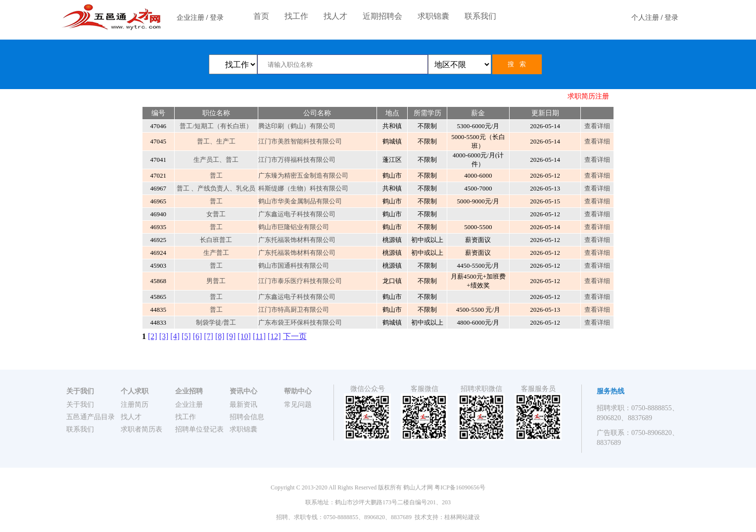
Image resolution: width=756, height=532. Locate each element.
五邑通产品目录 (91, 417)
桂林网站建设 (462, 517)
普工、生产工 (216, 141)
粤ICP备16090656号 (460, 487)
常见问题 (298, 405)
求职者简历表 (142, 429)
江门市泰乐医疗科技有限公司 (300, 281)
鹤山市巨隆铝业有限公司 (294, 227)
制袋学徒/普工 (216, 322)
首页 (261, 16)
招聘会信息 (247, 417)
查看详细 (597, 126)
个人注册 (645, 18)
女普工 (216, 214)
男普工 (216, 281)
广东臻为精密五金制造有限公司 (303, 175)
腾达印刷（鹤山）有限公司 (297, 126)
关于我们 (80, 405)
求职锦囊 (433, 16)
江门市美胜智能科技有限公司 (300, 141)
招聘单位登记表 (199, 429)
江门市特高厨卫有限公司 (294, 310)
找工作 (296, 16)
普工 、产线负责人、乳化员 (216, 188)
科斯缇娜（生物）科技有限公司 (303, 188)
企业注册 (190, 18)
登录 (217, 18)
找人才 (335, 16)
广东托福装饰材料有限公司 (297, 240)
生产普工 (216, 253)
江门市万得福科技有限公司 (297, 160)
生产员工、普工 (216, 160)
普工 (216, 175)
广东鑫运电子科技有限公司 (297, 214)
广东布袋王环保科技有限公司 (300, 322)
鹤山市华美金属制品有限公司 (300, 201)
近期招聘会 (382, 16)
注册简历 (135, 405)
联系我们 (480, 16)
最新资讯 (243, 405)
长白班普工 (216, 240)
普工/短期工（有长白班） (216, 126)
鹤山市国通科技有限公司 (294, 266)
